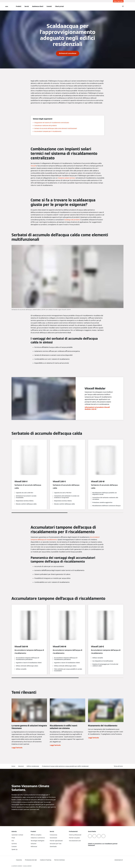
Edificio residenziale (33, 766)
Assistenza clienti (38, 6)
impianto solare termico (67, 178)
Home (13, 766)
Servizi (27, 6)
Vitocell (33, 166)
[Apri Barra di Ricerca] (119, 6)
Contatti (49, 6)
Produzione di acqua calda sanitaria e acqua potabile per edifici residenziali (65, 766)
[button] (119, 766)
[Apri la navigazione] (7, 6)
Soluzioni (21, 766)
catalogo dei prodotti (72, 220)
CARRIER (29, 866)
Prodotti (19, 6)
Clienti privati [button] (59, 6)
